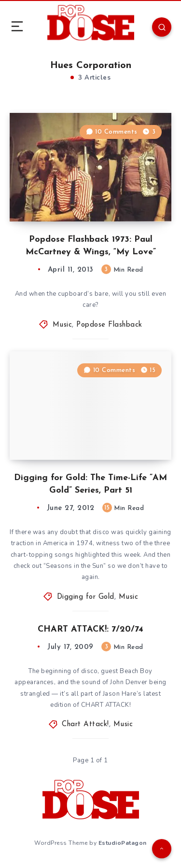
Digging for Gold (86, 597)
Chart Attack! (85, 724)
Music (63, 325)
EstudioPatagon (123, 843)
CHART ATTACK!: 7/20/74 (90, 629)
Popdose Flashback (109, 325)
